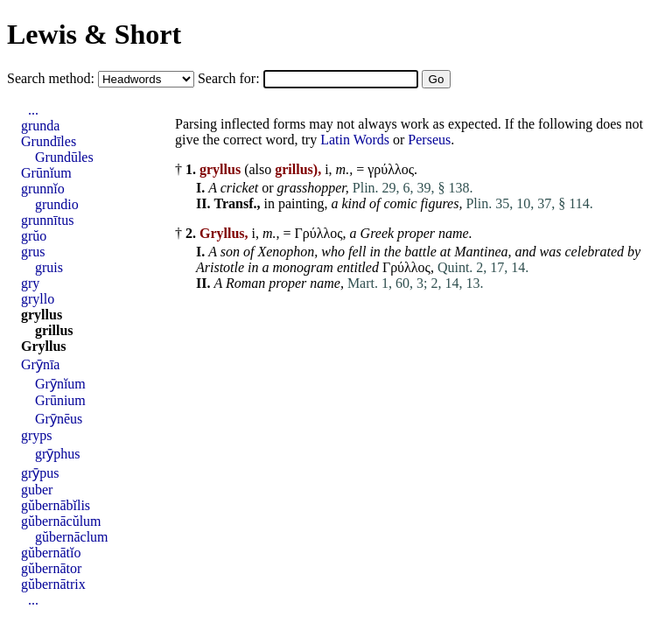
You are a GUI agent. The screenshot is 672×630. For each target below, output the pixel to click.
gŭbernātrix (53, 584)
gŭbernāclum (72, 537)
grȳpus (40, 473)
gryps (37, 435)
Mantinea (481, 252)
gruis (49, 267)
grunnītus (47, 220)
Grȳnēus (59, 419)
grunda (40, 126)
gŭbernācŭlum (61, 521)
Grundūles (64, 157)
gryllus (42, 315)
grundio (57, 204)
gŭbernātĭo (51, 553)
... (33, 110)
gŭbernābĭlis (56, 505)
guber (37, 490)
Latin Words (355, 140)
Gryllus (44, 346)
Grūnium (60, 400)
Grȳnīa (40, 364)
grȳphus (58, 454)
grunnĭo (43, 189)
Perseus (429, 140)
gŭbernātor (51, 568)
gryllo (38, 299)
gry (30, 283)
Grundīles (49, 141)
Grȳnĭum (60, 384)
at (445, 252)
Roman (245, 283)
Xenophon (286, 252)
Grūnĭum (46, 173)
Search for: (231, 78)
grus (33, 252)
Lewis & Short (94, 34)
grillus (54, 330)
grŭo (34, 236)
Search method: (52, 78)
